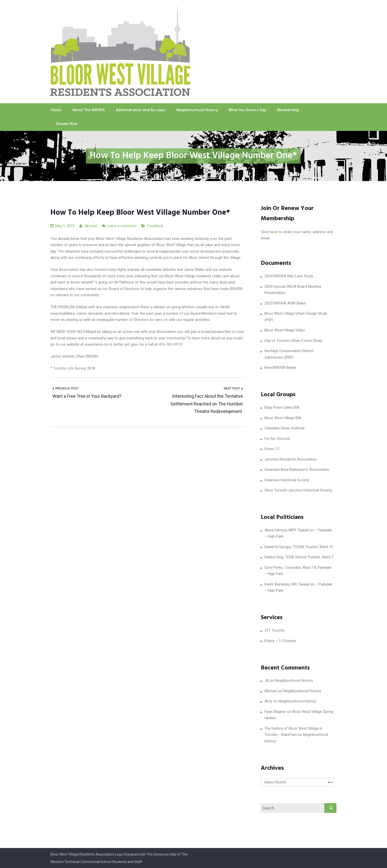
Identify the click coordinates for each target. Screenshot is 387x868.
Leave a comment (122, 226)
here (274, 232)
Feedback (155, 226)
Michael (88, 226)
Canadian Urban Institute (285, 428)
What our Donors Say (247, 110)
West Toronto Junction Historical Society (298, 490)
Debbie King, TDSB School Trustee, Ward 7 (299, 557)
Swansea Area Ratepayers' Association (297, 470)
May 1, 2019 (63, 226)
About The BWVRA (89, 110)
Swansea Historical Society (287, 480)
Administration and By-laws (141, 110)
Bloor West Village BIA (283, 418)
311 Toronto (275, 630)
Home (56, 110)
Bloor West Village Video (285, 330)
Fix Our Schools (277, 439)
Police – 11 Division (280, 641)
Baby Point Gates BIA (282, 407)
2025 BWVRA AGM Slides (285, 303)
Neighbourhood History (197, 110)
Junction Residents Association (291, 459)
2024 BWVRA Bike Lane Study (289, 276)
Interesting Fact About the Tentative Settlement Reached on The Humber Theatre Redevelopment (207, 404)
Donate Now (67, 124)
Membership (288, 110)
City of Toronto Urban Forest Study (293, 341)
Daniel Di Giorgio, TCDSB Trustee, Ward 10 (299, 547)
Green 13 (272, 449)
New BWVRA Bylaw (280, 368)
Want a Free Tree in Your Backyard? (87, 396)
